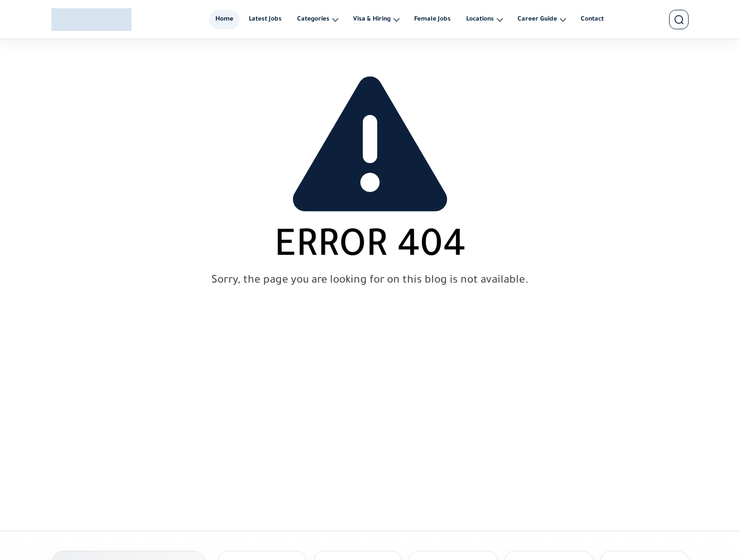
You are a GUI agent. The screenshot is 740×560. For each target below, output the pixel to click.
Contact (592, 20)
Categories (313, 20)
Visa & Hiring (372, 20)
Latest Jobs (265, 20)
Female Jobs (432, 20)
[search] (679, 20)
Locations (480, 20)
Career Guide (537, 20)
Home (224, 20)
